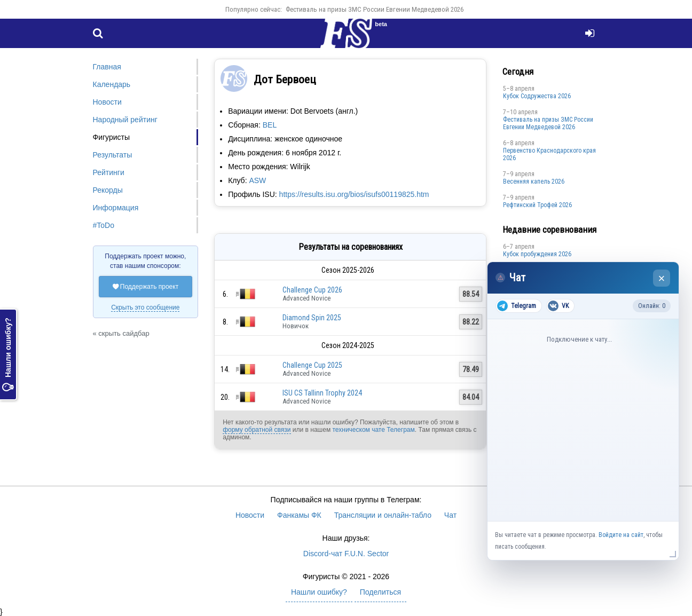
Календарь (112, 84)
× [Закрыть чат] (662, 278)
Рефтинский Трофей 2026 (537, 205)
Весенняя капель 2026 (534, 181)
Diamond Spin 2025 (312, 318)
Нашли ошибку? (8, 354)
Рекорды (108, 190)
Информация (116, 208)
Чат (450, 515)
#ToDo (104, 225)
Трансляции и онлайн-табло (383, 515)
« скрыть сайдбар (121, 333)
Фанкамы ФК (299, 515)
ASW (257, 180)
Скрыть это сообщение (145, 307)
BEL (270, 125)
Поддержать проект (146, 287)
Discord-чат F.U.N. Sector (346, 554)
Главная (107, 67)
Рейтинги (109, 172)
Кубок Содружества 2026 (537, 96)
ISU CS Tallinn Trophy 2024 (322, 393)
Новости (107, 102)
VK (558, 306)
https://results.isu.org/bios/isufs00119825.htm (354, 194)
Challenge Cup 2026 (312, 290)
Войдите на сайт (621, 535)
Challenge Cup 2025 (312, 365)
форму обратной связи (257, 430)
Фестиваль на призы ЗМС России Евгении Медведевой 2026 (375, 9)
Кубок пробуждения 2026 (537, 254)
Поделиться (380, 592)
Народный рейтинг (125, 120)
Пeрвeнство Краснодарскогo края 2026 (549, 154)
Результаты (113, 155)
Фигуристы (112, 137)
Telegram (517, 306)
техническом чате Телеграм (373, 430)
